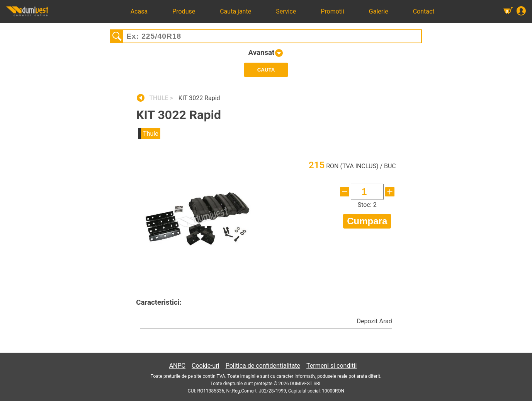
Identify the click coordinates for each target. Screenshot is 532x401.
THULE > (162, 98)
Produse (184, 11)
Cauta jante (235, 11)
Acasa (139, 11)
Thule (151, 134)
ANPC (177, 366)
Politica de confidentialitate (263, 366)
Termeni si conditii (331, 366)
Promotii (332, 11)
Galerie (379, 11)
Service (286, 11)
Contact (424, 11)
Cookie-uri (206, 366)
